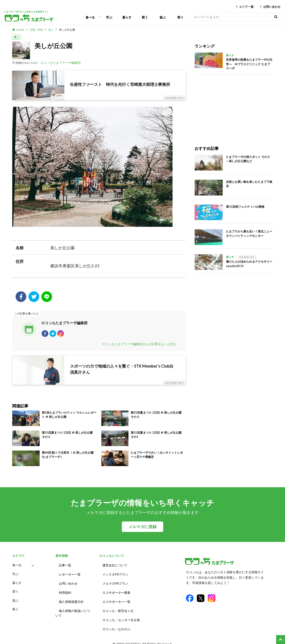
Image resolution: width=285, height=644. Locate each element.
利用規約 (65, 592)
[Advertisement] (234, 105)
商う (180, 17)
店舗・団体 (36, 30)
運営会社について (115, 567)
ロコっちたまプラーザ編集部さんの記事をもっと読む (139, 346)
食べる (90, 17)
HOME (20, 30)
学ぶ (109, 17)
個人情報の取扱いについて (73, 610)
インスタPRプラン (115, 575)
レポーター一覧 (70, 575)
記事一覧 (65, 567)
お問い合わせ (272, 7)
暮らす (127, 17)
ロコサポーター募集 (116, 592)
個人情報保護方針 (71, 600)
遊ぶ (163, 17)
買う (145, 17)
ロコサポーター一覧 (116, 600)
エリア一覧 (246, 7)
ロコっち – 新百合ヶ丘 (118, 608)
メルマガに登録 (142, 529)
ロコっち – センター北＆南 (121, 616)
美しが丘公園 (67, 30)
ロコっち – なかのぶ (116, 625)
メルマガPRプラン (115, 583)
